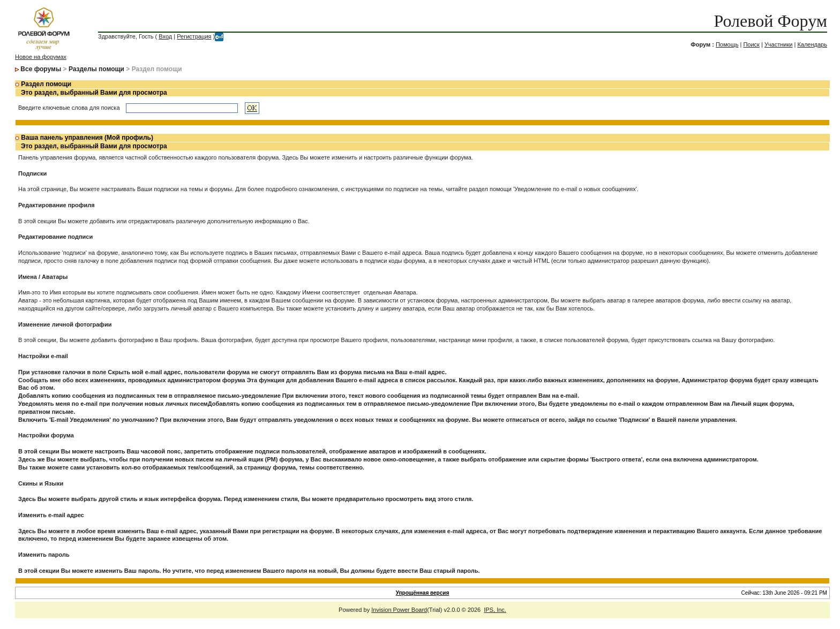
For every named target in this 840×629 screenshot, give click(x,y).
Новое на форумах (41, 57)
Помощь (727, 44)
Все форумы (41, 69)
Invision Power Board (399, 610)
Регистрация (194, 36)
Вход (165, 36)
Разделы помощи (96, 69)
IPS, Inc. (495, 610)
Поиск (751, 44)
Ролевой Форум (771, 21)
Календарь (812, 44)
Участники (779, 44)
